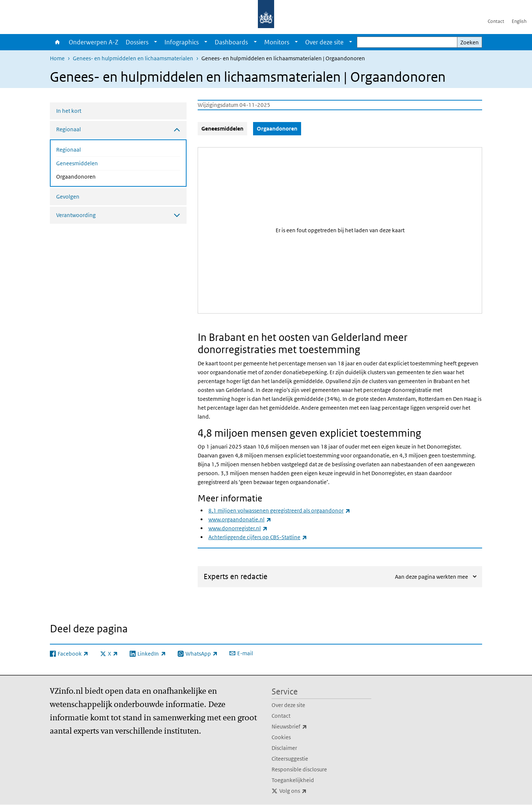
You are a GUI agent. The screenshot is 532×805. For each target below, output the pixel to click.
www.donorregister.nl (238, 528)
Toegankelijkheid (293, 780)
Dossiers (137, 42)
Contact (496, 21)
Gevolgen (68, 197)
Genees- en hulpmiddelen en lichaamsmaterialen (133, 58)
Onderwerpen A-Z (93, 42)
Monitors (277, 42)
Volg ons (309, 791)
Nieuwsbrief (306, 727)
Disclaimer (284, 748)
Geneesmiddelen (77, 163)
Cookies (281, 737)
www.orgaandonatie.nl (240, 519)
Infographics (182, 42)
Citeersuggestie (290, 759)
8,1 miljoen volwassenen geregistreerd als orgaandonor (279, 510)
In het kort (69, 111)
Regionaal (69, 150)
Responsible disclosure (299, 769)
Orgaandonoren (96, 176)
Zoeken (470, 42)
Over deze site (324, 42)
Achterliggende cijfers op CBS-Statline (258, 537)
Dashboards (231, 42)
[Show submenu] (156, 42)
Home (57, 42)
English (519, 21)
